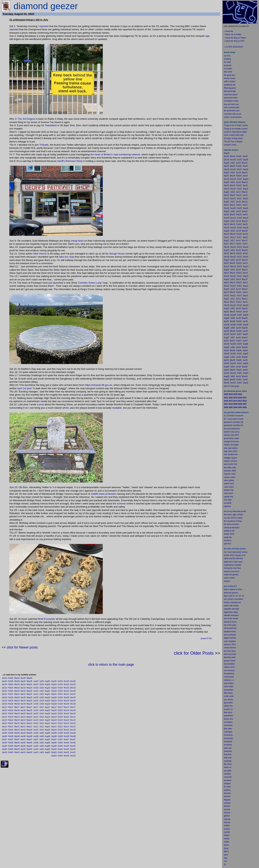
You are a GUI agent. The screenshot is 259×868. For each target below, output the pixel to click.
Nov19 (66, 701)
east (226, 683)
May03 (29, 752)
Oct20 (60, 697)
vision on (228, 767)
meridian (238, 565)
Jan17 (4, 707)
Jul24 (42, 684)
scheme (121, 504)
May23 (29, 688)
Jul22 (42, 691)
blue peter (228, 729)
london (227, 602)
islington (227, 784)
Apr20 (23, 697)
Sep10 (54, 730)
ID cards (227, 787)
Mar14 (17, 717)
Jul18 (42, 704)
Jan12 (4, 723)
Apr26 (23, 678)
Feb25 (11, 681)
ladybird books (230, 632)
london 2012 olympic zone (235, 555)
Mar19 (17, 701)
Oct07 (60, 739)
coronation (228, 722)
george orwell (229, 661)
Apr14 (23, 717)
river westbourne (231, 454)
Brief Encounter (47, 619)
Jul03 (42, 752)
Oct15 (60, 714)
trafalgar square (230, 458)
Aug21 (48, 694)
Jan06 (4, 743)
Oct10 (60, 730)
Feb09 (11, 733)
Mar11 (17, 727)
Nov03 (66, 752)
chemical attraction (232, 528)
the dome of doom (231, 524)
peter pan (228, 748)
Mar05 (17, 746)
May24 (29, 684)
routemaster (229, 677)
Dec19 (73, 701)
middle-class (98, 494)
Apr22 (23, 691)
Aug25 (48, 681)
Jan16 (4, 710)
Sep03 (54, 752)
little (226, 693)
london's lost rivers (232, 432)
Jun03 (36, 752)
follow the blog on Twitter (236, 38)
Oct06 (60, 743)
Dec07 (73, 739)
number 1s (228, 709)
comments (228, 725)
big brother (228, 703)
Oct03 (60, 752)
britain (230, 693)
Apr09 (23, 733)
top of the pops (230, 625)
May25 (29, 681)
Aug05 (48, 746)
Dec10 (73, 730)
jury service (229, 700)
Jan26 (4, 678)
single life (228, 537)
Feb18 (11, 704)
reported (44, 26)
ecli (225, 803)
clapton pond (229, 667)
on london (228, 69)
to (227, 858)
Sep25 (54, 681)
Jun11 (36, 727)
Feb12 (11, 723)
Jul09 (42, 733)
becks (226, 845)
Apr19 (23, 701)
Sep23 (54, 688)
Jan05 (4, 746)
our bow (227, 56)
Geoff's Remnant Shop (70, 161)
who (231, 719)
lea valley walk (230, 468)
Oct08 (60, 736)
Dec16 (73, 710)
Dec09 (73, 733)
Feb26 (11, 678)
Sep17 (54, 707)
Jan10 (4, 730)
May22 (29, 691)
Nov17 (66, 707)
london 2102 (229, 534)
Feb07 (11, 739)
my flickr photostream (234, 47)
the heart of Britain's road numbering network (115, 154)
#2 (237, 596)
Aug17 (48, 707)
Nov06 (66, 743)
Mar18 (17, 704)
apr (225, 544)
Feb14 (11, 717)
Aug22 (48, 691)
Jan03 (4, 752)
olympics (228, 644)
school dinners (230, 648)
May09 (29, 733)
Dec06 (73, 743)
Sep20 (54, 697)
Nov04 (66, 749)
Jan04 (4, 749)
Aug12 (48, 723)
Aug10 (48, 730)
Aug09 (48, 733)
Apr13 (23, 720)
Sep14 (54, 717)
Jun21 (36, 694)
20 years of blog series (233, 138)
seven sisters (229, 578)
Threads (44, 145)
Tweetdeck (51, 125)
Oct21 (60, 694)
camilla (227, 832)
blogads (227, 800)
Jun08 (36, 736)
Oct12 (60, 723)
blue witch (228, 72)
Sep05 (54, 746)
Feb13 (11, 720)
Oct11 (60, 727)
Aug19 (48, 701)
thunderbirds (229, 674)
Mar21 (17, 694)
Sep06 (54, 743)
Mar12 (17, 723)
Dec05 (73, 746)
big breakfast (229, 664)
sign (207, 36)
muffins (227, 826)
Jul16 (42, 710)
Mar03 (17, 752)
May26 (29, 678)
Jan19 (4, 701)
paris (226, 855)
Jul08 (42, 736)
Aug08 (48, 736)
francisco (231, 670)
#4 (243, 596)
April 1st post (24, 388)
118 (225, 861)
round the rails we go (233, 114)
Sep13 (54, 720)
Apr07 (23, 739)
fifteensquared (230, 88)
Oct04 (60, 749)
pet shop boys (230, 651)
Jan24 (4, 684)
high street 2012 (231, 451)
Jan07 (4, 739)
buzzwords (228, 738)
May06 (29, 743)
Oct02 (60, 756)
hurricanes (228, 735)
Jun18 (36, 704)
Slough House (117, 254)
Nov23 (66, 688)
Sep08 (54, 736)
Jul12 (42, 723)
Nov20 (66, 697)
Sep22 (54, 691)
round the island (231, 95)
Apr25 (23, 681)
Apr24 (23, 684)
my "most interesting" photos (236, 552)
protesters (111, 494)
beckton (227, 796)
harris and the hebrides (233, 558)
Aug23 (48, 688)
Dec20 (73, 697)
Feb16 (11, 710)
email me (229, 31)
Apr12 (23, 723)
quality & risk (229, 531)
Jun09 (36, 733)
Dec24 (73, 684)
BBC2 (226, 851)
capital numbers (231, 461)
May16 (29, 710)
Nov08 (66, 736)
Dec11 (73, 727)
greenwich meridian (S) (233, 425)
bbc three (228, 764)
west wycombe (230, 654)
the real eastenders (232, 429)
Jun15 (36, 714)
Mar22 (17, 691)
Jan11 (4, 727)
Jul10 (42, 730)
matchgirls (228, 732)
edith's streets (230, 81)
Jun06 (36, 743)
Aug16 (48, 710)
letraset (227, 806)
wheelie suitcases (231, 615)
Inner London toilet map (234, 135)
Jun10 (36, 730)
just (50, 283)
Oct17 (60, 707)
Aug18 (48, 704)
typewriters (228, 716)
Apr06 (23, 743)
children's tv (229, 680)
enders (231, 683)
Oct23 (60, 688)
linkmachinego (230, 91)
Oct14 (60, 717)
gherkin (227, 816)
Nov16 (66, 710)
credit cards (229, 696)
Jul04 (42, 749)
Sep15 (54, 714)
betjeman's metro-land (233, 562)
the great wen (230, 75)
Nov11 (66, 727)
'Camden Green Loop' (90, 283)
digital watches (230, 638)
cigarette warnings (231, 609)
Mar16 (17, 710)
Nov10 (66, 730)
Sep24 (54, 684)
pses (229, 803)
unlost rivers (229, 484)
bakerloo (227, 506)
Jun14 (36, 717)
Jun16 (36, 710)
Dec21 (73, 694)
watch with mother (231, 606)
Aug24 (48, 684)
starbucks (228, 751)
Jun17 (36, 707)
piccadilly (228, 503)
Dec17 (73, 707)
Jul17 (42, 707)
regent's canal (230, 474)
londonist (228, 65)
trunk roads (229, 686)
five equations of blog (233, 521)
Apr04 (23, 749)
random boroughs (231, 445)
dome (226, 848)
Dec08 (73, 736)
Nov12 (66, 723)
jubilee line (228, 706)
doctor (226, 719)
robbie (226, 842)
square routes (230, 477)
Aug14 (48, 717)
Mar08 (17, 736)
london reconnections (233, 117)
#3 (240, 596)
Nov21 (66, 694)
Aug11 (48, 727)
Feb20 (11, 697)
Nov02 (66, 756)
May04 (29, 749)
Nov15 (66, 714)
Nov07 (66, 739)
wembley (228, 780)
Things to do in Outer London (236, 125)
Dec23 (73, 688)
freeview (227, 793)
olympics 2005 (230, 471)
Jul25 (42, 681)
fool (229, 544)
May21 (29, 694)
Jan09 (4, 733)
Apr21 (23, 694)
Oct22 (60, 691)
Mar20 (17, 697)
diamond (227, 593)
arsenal (227, 809)
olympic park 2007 (231, 435)
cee (225, 839)
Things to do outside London (236, 129)
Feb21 (11, 694)
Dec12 (73, 723)
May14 (29, 717)
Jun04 (36, 749)
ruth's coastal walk (231, 107)
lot (225, 858)
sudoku (227, 829)
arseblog (227, 59)
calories (227, 819)
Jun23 (36, 688)
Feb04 (11, 749)
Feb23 (11, 688)
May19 (29, 701)
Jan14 (4, 717)
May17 (29, 707)
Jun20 (36, 697)
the (115, 504)
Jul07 (42, 739)
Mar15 (17, 714)
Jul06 (42, 743)
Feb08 (11, 736)
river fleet (228, 500)
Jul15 (42, 714)
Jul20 (42, 697)
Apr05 (23, 746)
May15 (29, 714)
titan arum (228, 712)
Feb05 (11, 746)
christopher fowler (231, 101)
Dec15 (73, 714)
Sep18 (54, 704)
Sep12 (54, 723)
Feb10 (11, 730)
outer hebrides (230, 641)
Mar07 (17, 739)
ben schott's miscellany (233, 599)
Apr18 (23, 704)
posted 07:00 (206, 638)
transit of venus (230, 622)
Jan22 (4, 691)
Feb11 (11, 727)
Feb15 (11, 714)
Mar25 (17, 681)
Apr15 (23, 714)
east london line (230, 464)
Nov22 (66, 691)
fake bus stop (67, 257)
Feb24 (11, 684)
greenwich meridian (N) (233, 422)
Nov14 (66, 717)
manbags (228, 761)
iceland (227, 581)
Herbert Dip (229, 490)
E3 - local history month (234, 419)
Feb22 (11, 691)
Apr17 (23, 707)
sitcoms (227, 813)
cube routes (229, 487)
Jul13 (42, 720)
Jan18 (4, 704)
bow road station (231, 448)
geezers (235, 593)
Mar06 (17, 743)
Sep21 (54, 694)
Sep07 (54, 739)
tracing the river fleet (232, 568)
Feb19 (11, 701)
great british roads (231, 438)
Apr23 (23, 688)
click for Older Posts (194, 653)
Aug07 (48, 739)
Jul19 (42, 701)
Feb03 (11, 752)
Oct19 (60, 701)
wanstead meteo (231, 98)
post (41, 404)
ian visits (227, 62)
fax (228, 839)
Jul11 (42, 727)
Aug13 (48, 720)
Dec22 (73, 691)
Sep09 (54, 733)
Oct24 (60, 684)
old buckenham (230, 628)
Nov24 (66, 684)
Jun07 (36, 739)
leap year (228, 758)
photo (66, 408)
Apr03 (23, 752)
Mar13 (17, 720)
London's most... (231, 145)
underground (235, 602)
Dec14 (73, 717)
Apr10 (23, 730)
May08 (29, 736)
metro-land (228, 493)
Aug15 (48, 714)
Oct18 (60, 704)
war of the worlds (231, 619)
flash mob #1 (229, 596)
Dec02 (73, 756)
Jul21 (42, 694)
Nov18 (66, 704)
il (227, 544)
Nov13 (66, 720)
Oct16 (60, 710)
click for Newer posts (22, 647)
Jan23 (4, 688)
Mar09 (17, 733)
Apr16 (23, 710)
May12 (29, 723)
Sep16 (54, 710)
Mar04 (17, 749)
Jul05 (42, 746)
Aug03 (48, 752)
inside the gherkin (231, 575)
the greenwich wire (232, 111)
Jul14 (42, 717)
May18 (29, 704)
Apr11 (23, 727)
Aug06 (48, 743)
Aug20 (48, 697)
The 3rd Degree (26, 119)
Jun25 (36, 681)
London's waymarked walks (235, 132)
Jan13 (4, 720)
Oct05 (60, 746)
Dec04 (73, 749)
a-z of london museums (234, 416)
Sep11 (54, 727)
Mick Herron (40, 254)
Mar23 (17, 688)
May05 (29, 746)
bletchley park (230, 657)
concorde (228, 777)
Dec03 (73, 752)
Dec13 (73, 720)
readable (117, 408)
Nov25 (66, 681)
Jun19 (36, 701)
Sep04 (54, 749)
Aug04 (48, 749)
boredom (228, 540)
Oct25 (60, 681)
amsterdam (229, 690)
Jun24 (36, 684)
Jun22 (36, 691)
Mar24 (17, 684)
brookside (228, 742)
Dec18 (73, 704)
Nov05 (66, 746)
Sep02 (54, 756)
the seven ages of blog (233, 515)
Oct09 (60, 733)
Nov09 (66, 733)
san (225, 670)
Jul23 (42, 688)
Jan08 (4, 736)
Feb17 (11, 707)
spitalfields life (230, 85)
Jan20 (4, 697)
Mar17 (17, 707)
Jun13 (36, 720)
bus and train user (231, 104)
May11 (29, 727)
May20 (29, 697)
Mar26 (17, 678)
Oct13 (60, 720)
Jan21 (4, 694)
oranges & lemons (231, 442)
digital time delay (231, 612)
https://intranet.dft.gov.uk (99, 385)
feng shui (228, 754)
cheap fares (77, 241)
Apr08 (23, 736)
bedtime (227, 790)
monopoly (228, 745)
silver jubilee (229, 480)
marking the (229, 565)
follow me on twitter (233, 34)
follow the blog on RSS (235, 41)
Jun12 (36, 723)
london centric (230, 78)
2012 (234, 644)
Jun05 (36, 746)
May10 (29, 730)
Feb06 (11, 743)
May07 (29, 739)
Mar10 (17, 730)
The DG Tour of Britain (233, 142)
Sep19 (54, 701)
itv (225, 864)
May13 (29, 720)
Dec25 (73, 681)
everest (227, 822)
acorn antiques (230, 635)
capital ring (228, 497)
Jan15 (4, 714)
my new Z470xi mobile (233, 518)
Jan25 (4, 681)
